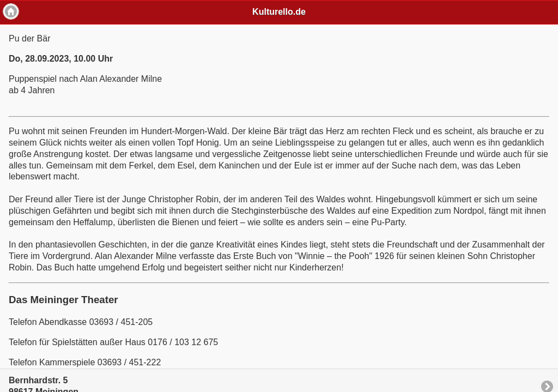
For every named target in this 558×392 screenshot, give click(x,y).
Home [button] (11, 11)
